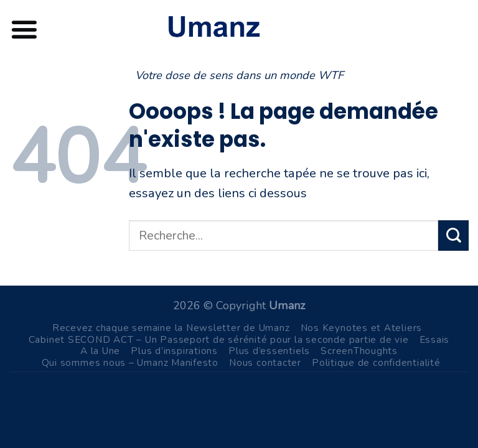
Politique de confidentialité (376, 362)
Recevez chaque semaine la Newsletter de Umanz (171, 328)
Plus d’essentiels (269, 351)
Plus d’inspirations (174, 351)
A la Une (100, 351)
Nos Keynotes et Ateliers (362, 328)
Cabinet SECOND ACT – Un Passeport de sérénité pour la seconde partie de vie (219, 339)
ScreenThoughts (359, 351)
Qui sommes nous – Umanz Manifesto (130, 362)
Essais (435, 339)
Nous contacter (265, 362)
